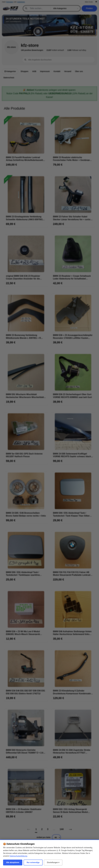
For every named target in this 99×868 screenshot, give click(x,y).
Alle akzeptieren (13, 862)
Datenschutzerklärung (18, 856)
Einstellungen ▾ (53, 862)
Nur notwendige (33, 862)
